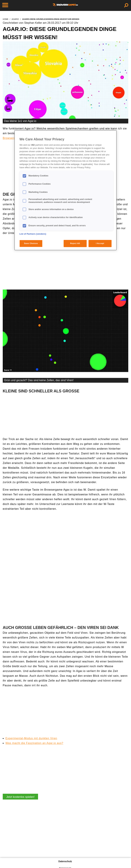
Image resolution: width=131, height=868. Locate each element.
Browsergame (12, 138)
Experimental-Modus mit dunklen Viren (31, 738)
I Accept (100, 243)
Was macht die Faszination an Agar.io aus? (34, 743)
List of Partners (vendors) (33, 234)
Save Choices (31, 243)
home (6, 19)
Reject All (75, 243)
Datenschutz (65, 861)
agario (15, 19)
